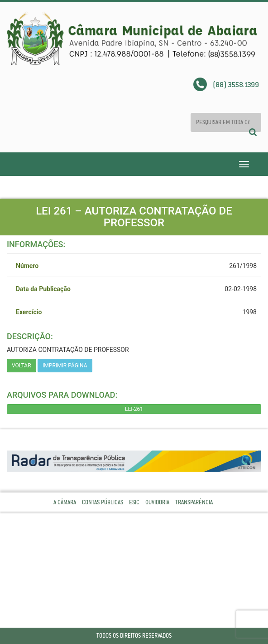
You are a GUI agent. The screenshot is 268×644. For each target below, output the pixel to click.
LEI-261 (134, 409)
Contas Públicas (103, 502)
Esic (134, 502)
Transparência (194, 502)
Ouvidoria (157, 502)
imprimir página (65, 366)
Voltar (22, 366)
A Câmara (65, 502)
